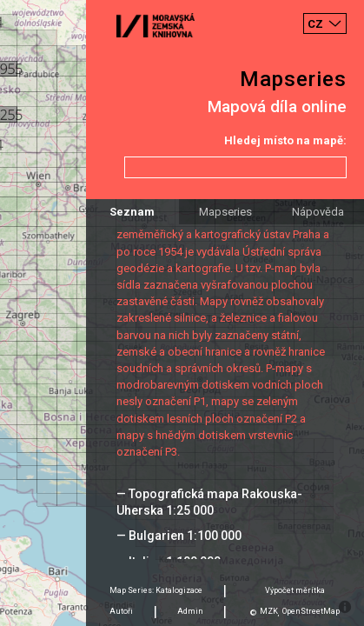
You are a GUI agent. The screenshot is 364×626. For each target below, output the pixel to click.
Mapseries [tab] (225, 212)
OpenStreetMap (311, 611)
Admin (190, 611)
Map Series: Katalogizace (156, 590)
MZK (269, 611)
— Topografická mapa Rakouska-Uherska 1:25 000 (209, 502)
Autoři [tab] (121, 611)
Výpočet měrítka (295, 590)
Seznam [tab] (132, 212)
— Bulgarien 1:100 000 (179, 536)
